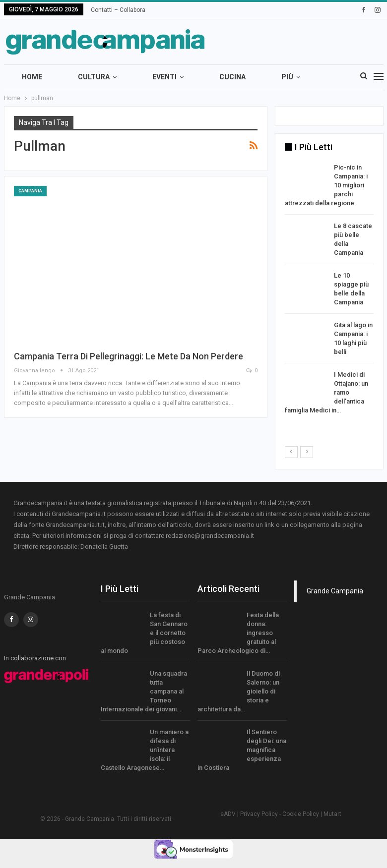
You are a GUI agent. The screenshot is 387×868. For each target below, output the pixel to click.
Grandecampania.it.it (75, 525)
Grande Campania (335, 591)
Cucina (232, 77)
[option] (329, 291)
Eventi (164, 77)
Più (287, 77)
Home (32, 77)
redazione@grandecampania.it (210, 536)
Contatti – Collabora (118, 10)
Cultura (94, 77)
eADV (228, 814)
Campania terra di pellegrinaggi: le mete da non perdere (129, 356)
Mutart (332, 814)
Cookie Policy (301, 814)
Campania (30, 191)
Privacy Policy (259, 814)
